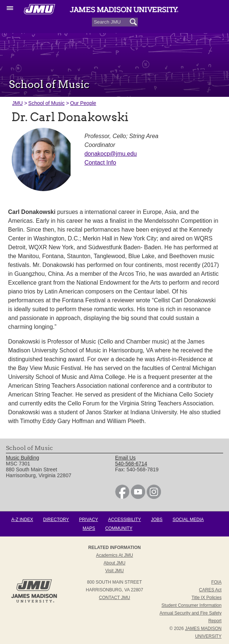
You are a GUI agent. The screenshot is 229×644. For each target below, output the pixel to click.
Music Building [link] (22, 458)
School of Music (46, 103)
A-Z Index (22, 520)
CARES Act (210, 590)
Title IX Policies (207, 598)
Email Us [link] (125, 458)
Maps (89, 528)
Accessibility (124, 520)
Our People (83, 103)
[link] (122, 497)
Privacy (89, 520)
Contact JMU (114, 598)
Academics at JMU (114, 555)
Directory (56, 520)
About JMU (114, 563)
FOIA (217, 582)
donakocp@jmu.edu (111, 154)
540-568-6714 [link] (131, 464)
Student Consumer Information (191, 605)
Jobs (157, 520)
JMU (17, 103)
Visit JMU (114, 571)
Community (119, 528)
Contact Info (100, 163)
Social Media (188, 520)
